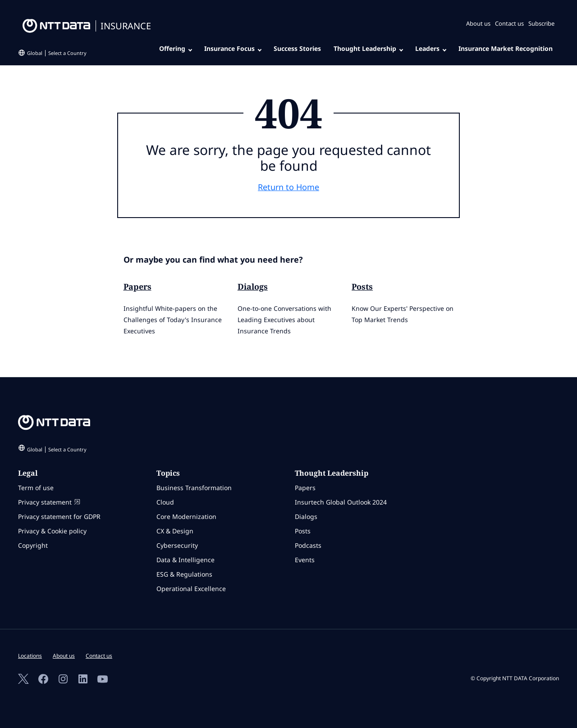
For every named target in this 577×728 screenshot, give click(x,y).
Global (57, 53)
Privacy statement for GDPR (59, 516)
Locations (30, 656)
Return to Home (288, 187)
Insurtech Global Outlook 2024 (341, 502)
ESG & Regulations (184, 574)
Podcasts (308, 545)
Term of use (36, 488)
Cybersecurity (177, 545)
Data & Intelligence (185, 560)
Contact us (509, 23)
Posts (362, 287)
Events (305, 560)
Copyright (33, 545)
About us (478, 23)
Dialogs (253, 287)
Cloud (165, 502)
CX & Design (175, 531)
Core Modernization (186, 516)
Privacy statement (49, 502)
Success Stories (297, 48)
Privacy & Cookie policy (52, 531)
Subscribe (541, 23)
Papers (137, 287)
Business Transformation (194, 488)
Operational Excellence (191, 589)
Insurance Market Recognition (506, 48)
